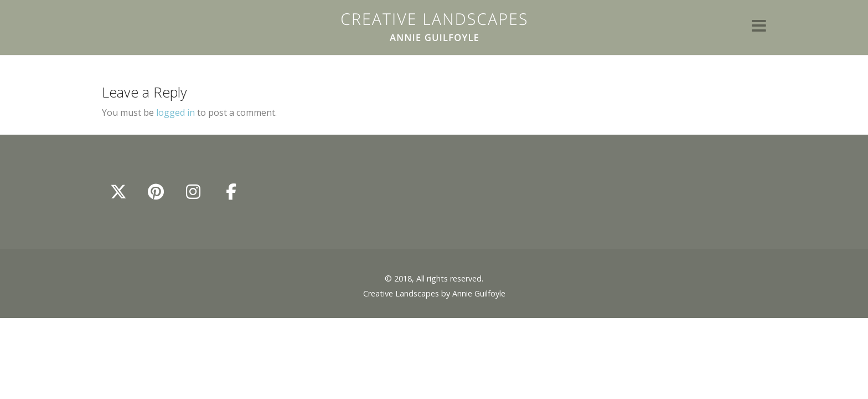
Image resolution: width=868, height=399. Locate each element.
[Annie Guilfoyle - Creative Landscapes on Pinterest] (156, 192)
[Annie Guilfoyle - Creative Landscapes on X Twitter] (118, 192)
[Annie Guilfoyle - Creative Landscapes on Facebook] (231, 192)
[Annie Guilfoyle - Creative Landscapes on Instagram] (193, 192)
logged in (175, 112)
